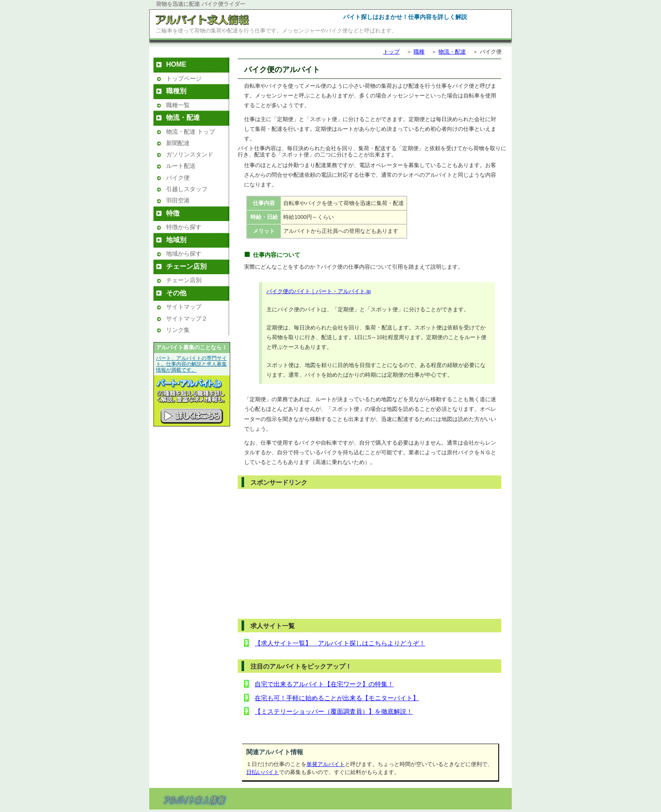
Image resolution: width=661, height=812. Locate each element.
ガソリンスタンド (190, 154)
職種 (419, 52)
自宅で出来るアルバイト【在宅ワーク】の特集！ (324, 684)
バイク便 (178, 178)
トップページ (184, 78)
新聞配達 (178, 143)
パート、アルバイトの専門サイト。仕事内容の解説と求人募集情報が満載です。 (191, 364)
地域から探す (184, 254)
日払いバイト (263, 772)
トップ (391, 52)
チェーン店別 (184, 280)
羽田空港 (178, 200)
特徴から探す (184, 227)
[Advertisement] (314, 553)
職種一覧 (178, 105)
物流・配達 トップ (191, 132)
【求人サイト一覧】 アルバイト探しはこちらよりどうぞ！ (340, 643)
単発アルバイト (326, 764)
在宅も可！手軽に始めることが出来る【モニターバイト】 (337, 698)
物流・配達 (452, 52)
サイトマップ (184, 307)
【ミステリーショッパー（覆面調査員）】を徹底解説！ (334, 711)
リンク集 (178, 330)
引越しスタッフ (187, 189)
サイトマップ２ (187, 318)
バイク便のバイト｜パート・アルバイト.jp (319, 291)
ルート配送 (181, 166)
